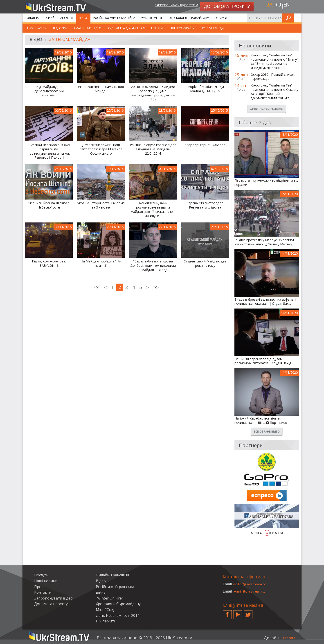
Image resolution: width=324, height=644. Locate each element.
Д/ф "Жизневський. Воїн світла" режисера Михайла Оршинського (101, 149)
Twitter (248, 613)
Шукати (297, 18)
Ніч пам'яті (105, 621)
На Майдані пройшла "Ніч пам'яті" (101, 263)
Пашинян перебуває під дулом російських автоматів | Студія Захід (263, 361)
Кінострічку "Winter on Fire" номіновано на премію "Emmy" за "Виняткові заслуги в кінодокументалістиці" (274, 62)
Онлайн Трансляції (59, 18)
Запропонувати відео (53, 598)
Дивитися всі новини (267, 109)
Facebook (227, 613)
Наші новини (46, 581)
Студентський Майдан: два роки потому (205, 263)
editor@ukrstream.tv (251, 584)
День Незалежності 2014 (118, 615)
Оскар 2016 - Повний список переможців (273, 77)
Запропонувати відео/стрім (171, 6)
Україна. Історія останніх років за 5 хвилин (101, 205)
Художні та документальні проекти (135, 28)
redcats (288, 638)
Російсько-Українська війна (114, 18)
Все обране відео (267, 431)
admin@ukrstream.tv (251, 591)
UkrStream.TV (36, 28)
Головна (32, 18)
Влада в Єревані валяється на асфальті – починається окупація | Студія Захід (266, 302)
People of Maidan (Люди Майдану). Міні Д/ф (205, 89)
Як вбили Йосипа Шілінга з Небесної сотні (49, 205)
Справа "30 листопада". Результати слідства (205, 205)
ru (278, 6)
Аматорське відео (88, 28)
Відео (83, 18)
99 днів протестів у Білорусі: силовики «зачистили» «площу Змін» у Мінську (264, 242)
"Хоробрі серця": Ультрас (205, 145)
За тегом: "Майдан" (74, 40)
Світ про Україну (182, 28)
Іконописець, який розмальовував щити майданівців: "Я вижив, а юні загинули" (153, 209)
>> (156, 287)
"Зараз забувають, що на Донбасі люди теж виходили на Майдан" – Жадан (153, 265)
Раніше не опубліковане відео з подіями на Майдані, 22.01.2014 (153, 149)
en (288, 6)
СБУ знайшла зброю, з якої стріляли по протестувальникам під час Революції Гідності (49, 151)
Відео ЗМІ (60, 28)
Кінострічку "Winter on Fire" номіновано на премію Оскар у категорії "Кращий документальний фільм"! (274, 92)
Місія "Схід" (106, 610)
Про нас (41, 587)
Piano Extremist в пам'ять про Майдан (101, 89)
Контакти (43, 592)
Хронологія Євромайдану (189, 18)
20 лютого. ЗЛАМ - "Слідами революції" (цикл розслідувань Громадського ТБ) (153, 93)
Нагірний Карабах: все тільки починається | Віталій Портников (261, 421)
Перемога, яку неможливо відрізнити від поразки (267, 183)
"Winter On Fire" (152, 18)
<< (97, 287)
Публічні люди (212, 28)
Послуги (221, 18)
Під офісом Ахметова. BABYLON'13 (49, 263)
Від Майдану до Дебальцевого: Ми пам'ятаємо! (49, 91)
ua (268, 6)
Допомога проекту (51, 604)
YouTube (238, 613)
